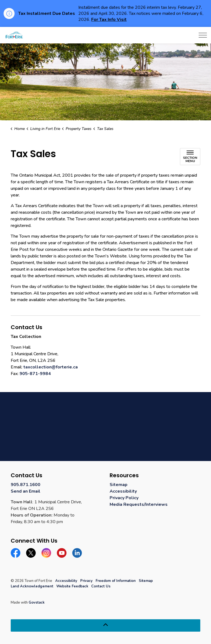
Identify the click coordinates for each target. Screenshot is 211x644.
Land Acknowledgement (32, 586)
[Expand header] (203, 35)
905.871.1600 (26, 485)
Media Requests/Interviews (139, 504)
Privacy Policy (124, 498)
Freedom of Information (116, 581)
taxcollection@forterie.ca (51, 367)
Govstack (37, 603)
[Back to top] (105, 625)
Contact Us (101, 586)
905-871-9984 (35, 374)
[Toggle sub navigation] (190, 157)
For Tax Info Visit (109, 20)
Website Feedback (72, 586)
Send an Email (26, 491)
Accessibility (123, 491)
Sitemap (119, 485)
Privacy (86, 581)
